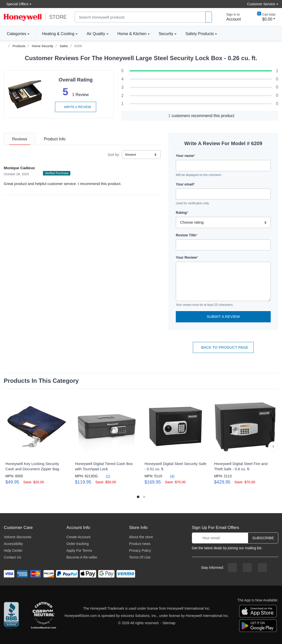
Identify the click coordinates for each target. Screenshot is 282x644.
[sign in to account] (230, 17)
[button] (273, 446)
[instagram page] (247, 568)
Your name (185, 156)
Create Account (79, 537)
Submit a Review (223, 316)
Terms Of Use (140, 557)
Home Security (43, 46)
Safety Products (200, 34)
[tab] (20, 139)
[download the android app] (258, 625)
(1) (105, 476)
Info (54, 139)
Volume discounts (18, 537)
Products (19, 46)
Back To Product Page (223, 347)
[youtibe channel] (262, 568)
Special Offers (16, 4)
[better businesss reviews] (11, 616)
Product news (140, 544)
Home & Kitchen (132, 34)
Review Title (187, 235)
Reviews (20, 139)
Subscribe (263, 538)
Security (166, 34)
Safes (64, 46)
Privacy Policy (140, 550)
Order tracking (78, 544)
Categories (15, 34)
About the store (141, 537)
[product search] (209, 17)
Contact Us (12, 557)
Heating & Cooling (58, 34)
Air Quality (96, 34)
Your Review (187, 257)
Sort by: (114, 155)
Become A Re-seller (82, 557)
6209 (78, 46)
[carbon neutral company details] (43, 616)
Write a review (76, 107)
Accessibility (13, 544)
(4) (169, 476)
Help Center (13, 550)
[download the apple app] (258, 611)
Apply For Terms (79, 550)
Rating (182, 213)
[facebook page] (232, 568)
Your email (185, 184)
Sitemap (169, 623)
